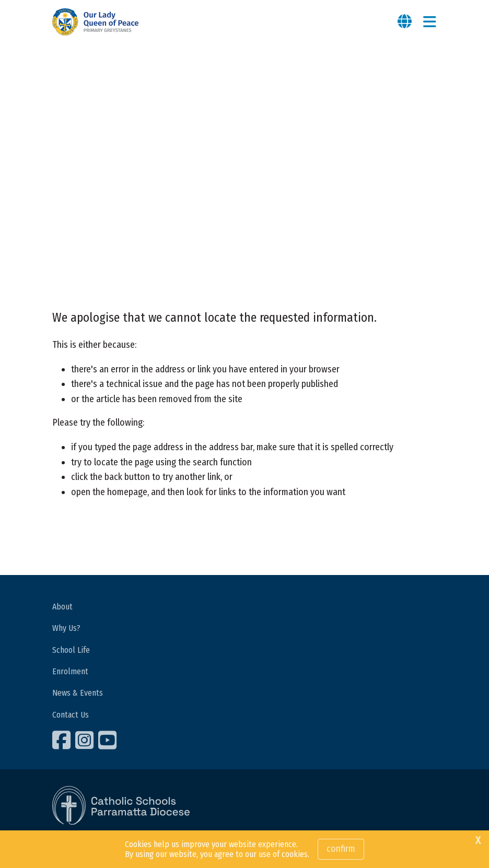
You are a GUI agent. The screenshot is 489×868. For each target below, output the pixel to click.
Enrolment (70, 671)
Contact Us (71, 715)
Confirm (341, 849)
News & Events (78, 693)
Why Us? (66, 628)
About (62, 607)
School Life (71, 650)
